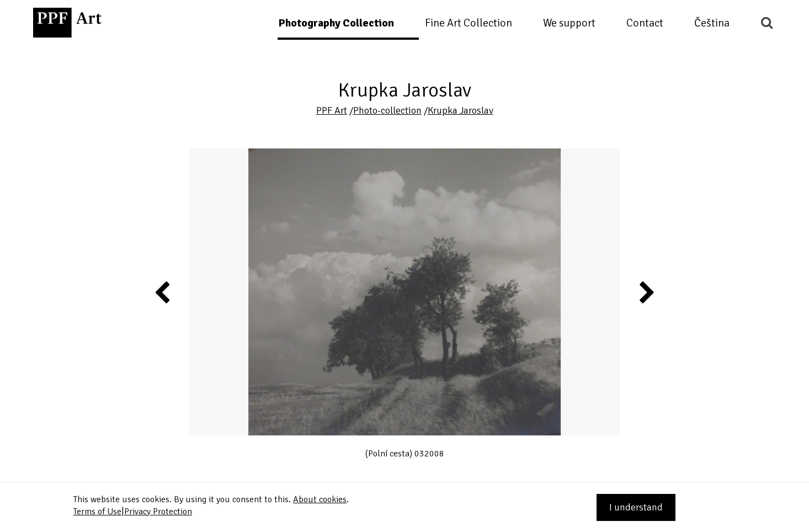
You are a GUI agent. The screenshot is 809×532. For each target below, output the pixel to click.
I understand (636, 507)
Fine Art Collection (469, 23)
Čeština (712, 23)
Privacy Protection (158, 512)
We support (569, 23)
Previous (163, 292)
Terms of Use (97, 512)
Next (646, 292)
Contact (645, 23)
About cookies (320, 499)
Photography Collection (336, 23)
